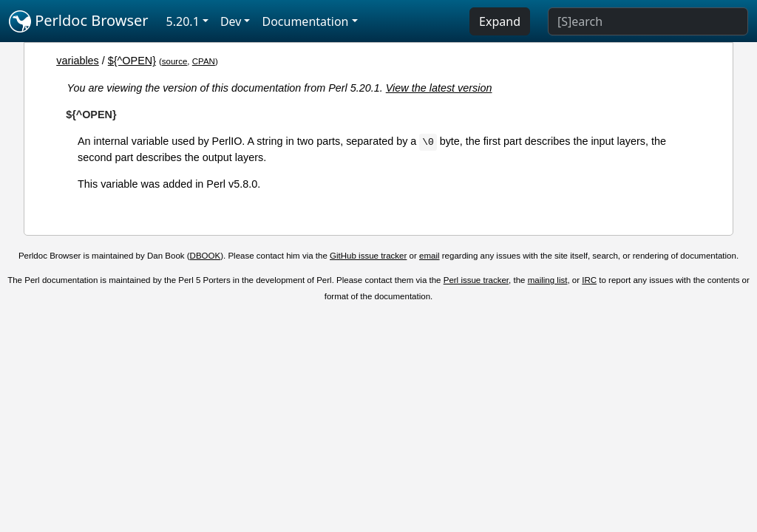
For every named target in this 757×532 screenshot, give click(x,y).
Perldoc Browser (79, 21)
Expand (500, 21)
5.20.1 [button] (183, 21)
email (430, 256)
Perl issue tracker (476, 280)
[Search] (648, 21)
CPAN (204, 61)
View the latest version (439, 88)
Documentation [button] (305, 21)
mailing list (548, 280)
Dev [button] (231, 21)
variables (78, 61)
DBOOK (206, 256)
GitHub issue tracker (368, 256)
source (175, 61)
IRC (589, 280)
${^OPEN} (132, 61)
